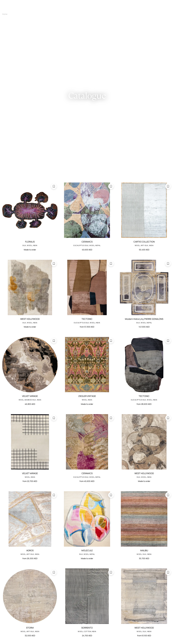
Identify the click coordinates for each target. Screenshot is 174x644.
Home (5, 14)
